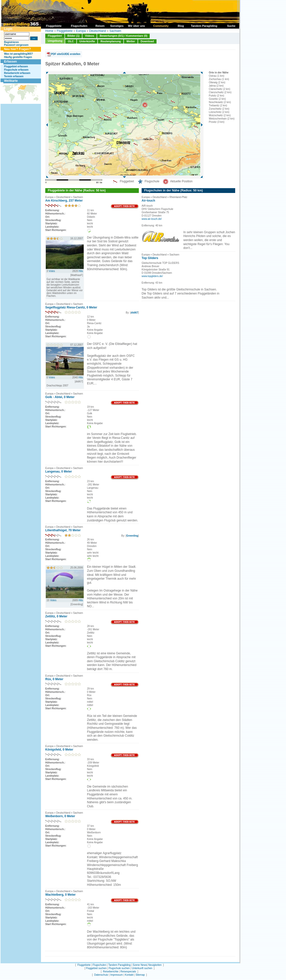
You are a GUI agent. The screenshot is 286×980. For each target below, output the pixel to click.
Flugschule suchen (119, 968)
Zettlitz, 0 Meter (56, 616)
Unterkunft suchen (142, 968)
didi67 (134, 313)
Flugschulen (99, 965)
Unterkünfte (87, 41)
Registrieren (11, 42)
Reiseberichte (111, 972)
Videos (90, 36)
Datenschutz (101, 975)
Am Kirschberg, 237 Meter (64, 201)
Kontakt (129, 975)
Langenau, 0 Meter (59, 472)
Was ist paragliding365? (18, 54)
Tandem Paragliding (119, 965)
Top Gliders (150, 258)
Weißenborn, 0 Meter (60, 816)
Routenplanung (111, 41)
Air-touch (148, 201)
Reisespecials (128, 972)
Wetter (131, 41)
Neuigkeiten (155, 965)
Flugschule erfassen (16, 70)
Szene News (140, 965)
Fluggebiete (65, 31)
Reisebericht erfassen (17, 73)
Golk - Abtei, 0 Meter (60, 397)
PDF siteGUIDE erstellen (66, 54)
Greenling (132, 536)
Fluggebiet (55, 36)
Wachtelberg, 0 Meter (60, 895)
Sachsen (115, 31)
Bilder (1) (74, 36)
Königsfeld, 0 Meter (59, 750)
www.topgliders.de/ (152, 276)
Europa (81, 31)
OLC (71, 41)
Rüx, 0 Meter (54, 679)
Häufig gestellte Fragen (18, 57)
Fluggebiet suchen (96, 968)
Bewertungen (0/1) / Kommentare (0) (123, 36)
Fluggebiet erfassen (16, 66)
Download (147, 41)
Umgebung (55, 41)
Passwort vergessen (16, 45)
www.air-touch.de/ (152, 219)
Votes (52, 271)
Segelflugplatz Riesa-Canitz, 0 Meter (71, 307)
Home (49, 31)
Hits (81, 271)
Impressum (116, 975)
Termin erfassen (14, 76)
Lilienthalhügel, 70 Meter (63, 530)
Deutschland (97, 31)
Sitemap (140, 975)
